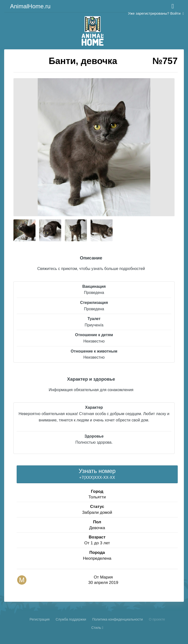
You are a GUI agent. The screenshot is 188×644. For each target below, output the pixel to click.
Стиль (97, 628)
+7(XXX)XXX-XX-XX (97, 474)
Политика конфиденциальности (118, 619)
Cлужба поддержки (71, 619)
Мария (106, 577)
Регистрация (40, 619)
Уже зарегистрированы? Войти (156, 13)
